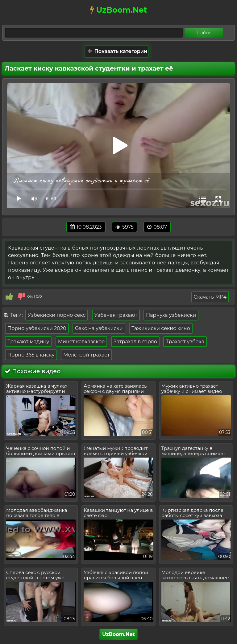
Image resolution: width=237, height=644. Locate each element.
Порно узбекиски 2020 (37, 328)
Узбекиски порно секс (57, 315)
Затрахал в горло (135, 342)
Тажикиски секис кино (161, 328)
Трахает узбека (185, 342)
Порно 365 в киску (31, 355)
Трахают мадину (28, 342)
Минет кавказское (81, 342)
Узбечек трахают (116, 315)
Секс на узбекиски (99, 328)
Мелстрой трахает (87, 355)
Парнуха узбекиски (171, 315)
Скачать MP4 (210, 297)
